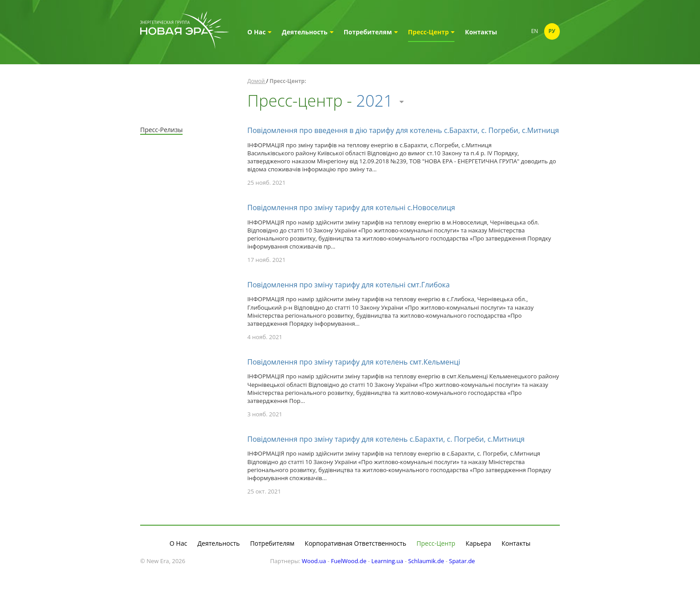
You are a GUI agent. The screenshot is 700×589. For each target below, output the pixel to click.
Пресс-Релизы (161, 130)
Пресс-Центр (431, 32)
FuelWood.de (349, 561)
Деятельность (307, 32)
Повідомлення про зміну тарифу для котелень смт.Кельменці (354, 362)
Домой (257, 81)
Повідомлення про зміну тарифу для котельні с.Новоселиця (351, 207)
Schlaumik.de (426, 561)
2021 (380, 101)
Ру (552, 31)
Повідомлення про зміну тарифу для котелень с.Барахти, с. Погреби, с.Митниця (386, 439)
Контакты (481, 32)
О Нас (259, 32)
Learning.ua (387, 561)
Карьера (478, 543)
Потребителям (371, 32)
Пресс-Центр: (288, 81)
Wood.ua (314, 561)
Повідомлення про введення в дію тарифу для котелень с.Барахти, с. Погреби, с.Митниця (403, 130)
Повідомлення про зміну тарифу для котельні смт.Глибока (349, 285)
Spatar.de (462, 561)
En (535, 31)
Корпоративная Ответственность (356, 543)
